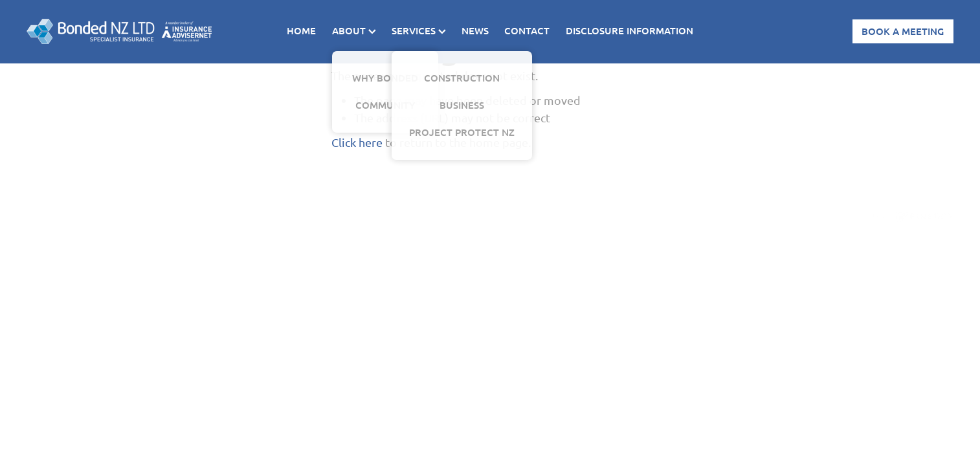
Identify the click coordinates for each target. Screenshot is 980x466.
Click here (357, 142)
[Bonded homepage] (119, 32)
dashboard (127, 213)
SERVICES (419, 30)
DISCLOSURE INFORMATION (629, 30)
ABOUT (354, 30)
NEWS (475, 30)
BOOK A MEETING (903, 31)
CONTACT (527, 30)
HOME (301, 30)
